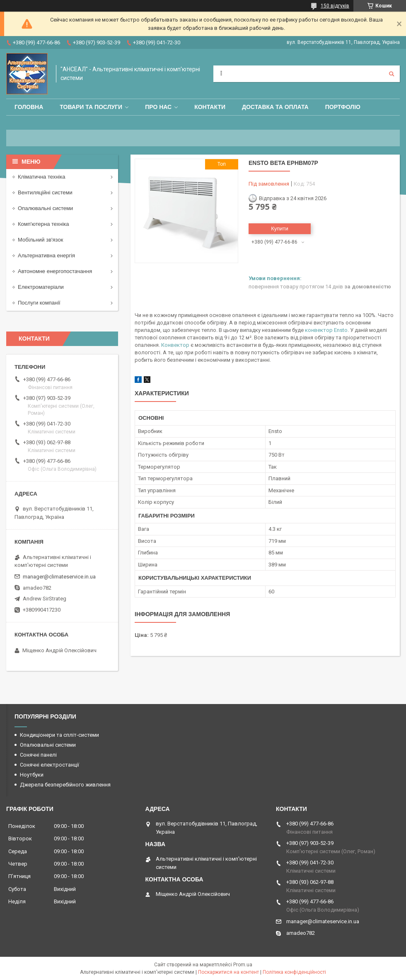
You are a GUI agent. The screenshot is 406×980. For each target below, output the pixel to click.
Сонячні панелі (38, 755)
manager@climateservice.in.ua (59, 577)
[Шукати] (391, 74)
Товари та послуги (91, 107)
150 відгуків (335, 6)
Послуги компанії (39, 303)
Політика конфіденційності (294, 972)
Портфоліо (343, 107)
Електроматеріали (41, 287)
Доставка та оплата (275, 107)
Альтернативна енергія (46, 255)
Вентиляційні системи (45, 192)
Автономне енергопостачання (55, 271)
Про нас (158, 107)
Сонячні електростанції (50, 765)
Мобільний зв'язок (40, 240)
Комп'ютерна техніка (43, 224)
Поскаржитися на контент (228, 972)
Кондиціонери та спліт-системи (59, 735)
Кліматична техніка (41, 177)
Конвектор (175, 345)
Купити (280, 229)
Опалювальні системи (45, 208)
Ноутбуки (32, 775)
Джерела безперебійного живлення (65, 785)
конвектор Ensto (326, 330)
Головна (29, 107)
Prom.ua (243, 965)
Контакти (210, 107)
